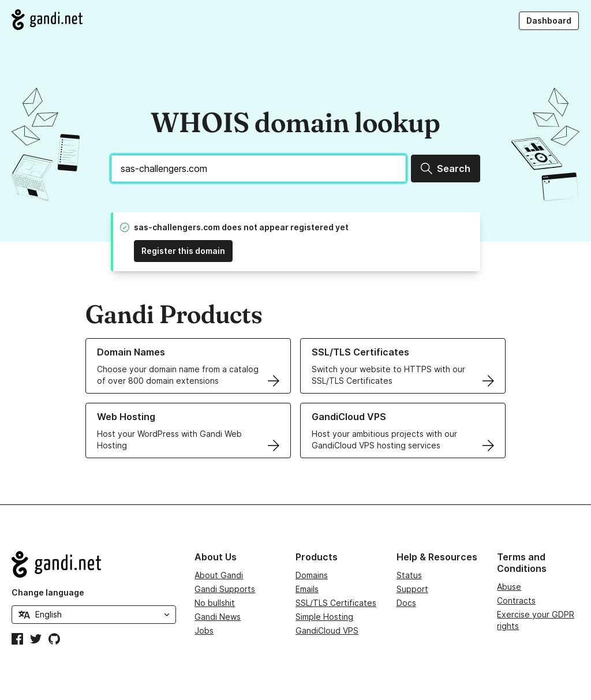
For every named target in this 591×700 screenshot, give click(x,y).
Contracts (516, 600)
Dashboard (549, 20)
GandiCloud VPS (327, 630)
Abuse (509, 587)
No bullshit (215, 603)
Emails (307, 589)
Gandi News (218, 617)
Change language (48, 592)
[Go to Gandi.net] (47, 20)
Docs (406, 603)
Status (409, 575)
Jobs (204, 630)
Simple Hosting (324, 617)
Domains (312, 575)
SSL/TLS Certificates (336, 603)
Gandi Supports (225, 589)
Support (412, 589)
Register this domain (183, 251)
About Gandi (219, 575)
